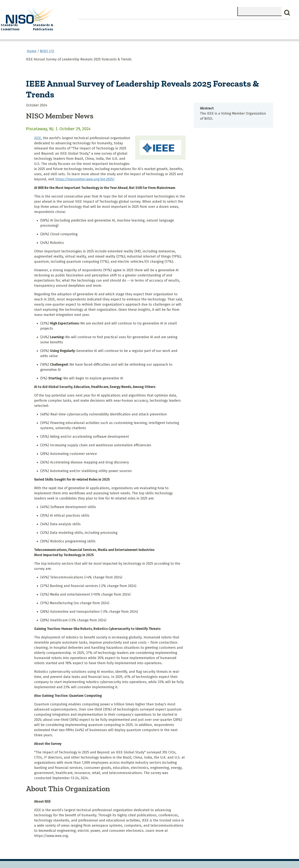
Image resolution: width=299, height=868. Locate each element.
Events (177, 23)
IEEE (38, 134)
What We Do (109, 23)
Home (86, 23)
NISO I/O (198, 23)
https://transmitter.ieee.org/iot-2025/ (85, 176)
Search (287, 13)
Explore (157, 23)
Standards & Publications (264, 25)
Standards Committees (223, 25)
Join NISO (135, 23)
